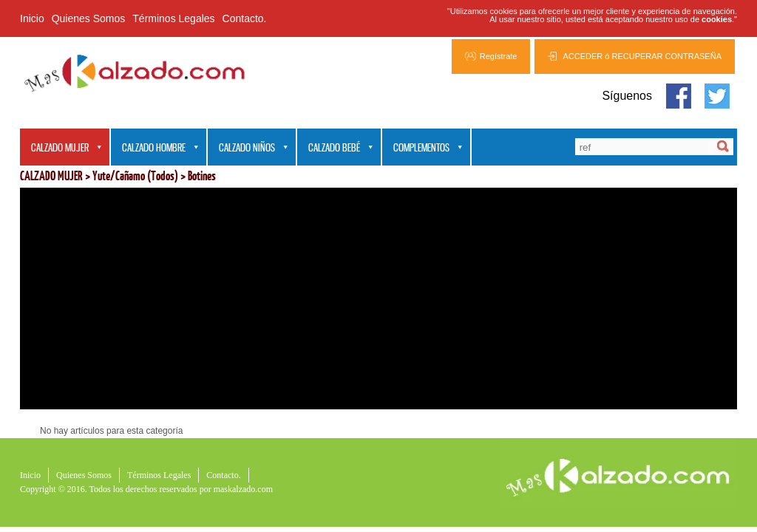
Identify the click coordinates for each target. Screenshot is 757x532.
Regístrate (499, 56)
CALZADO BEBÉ (336, 148)
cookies (717, 19)
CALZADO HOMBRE (155, 148)
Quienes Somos (89, 18)
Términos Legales (173, 18)
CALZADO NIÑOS (248, 148)
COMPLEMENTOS (423, 148)
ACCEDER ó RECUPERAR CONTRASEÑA (642, 56)
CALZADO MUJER (61, 148)
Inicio (32, 18)
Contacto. (245, 18)
